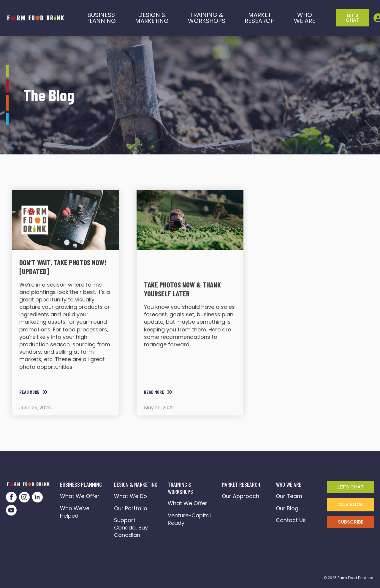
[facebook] (11, 497)
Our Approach (240, 496)
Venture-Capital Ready (189, 519)
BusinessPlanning (101, 18)
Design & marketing (152, 18)
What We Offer (80, 496)
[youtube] (11, 510)
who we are (305, 18)
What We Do (130, 496)
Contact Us (291, 520)
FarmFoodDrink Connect (189, 538)
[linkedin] (37, 497)
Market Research (260, 18)
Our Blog (287, 508)
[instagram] (24, 497)
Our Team (289, 496)
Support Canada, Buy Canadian (131, 528)
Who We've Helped (75, 512)
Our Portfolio (131, 508)
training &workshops (207, 18)
